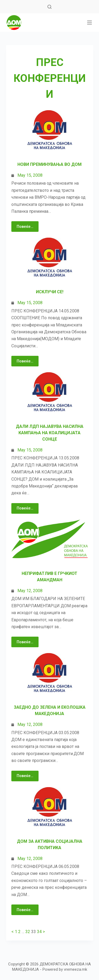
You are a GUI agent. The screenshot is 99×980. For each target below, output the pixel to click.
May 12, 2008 (30, 591)
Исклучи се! (50, 292)
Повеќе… (25, 227)
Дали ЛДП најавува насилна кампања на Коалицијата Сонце (50, 433)
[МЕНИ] (89, 23)
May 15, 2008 (30, 175)
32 (28, 932)
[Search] (49, 7)
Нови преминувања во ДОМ (49, 164)
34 (39, 932)
